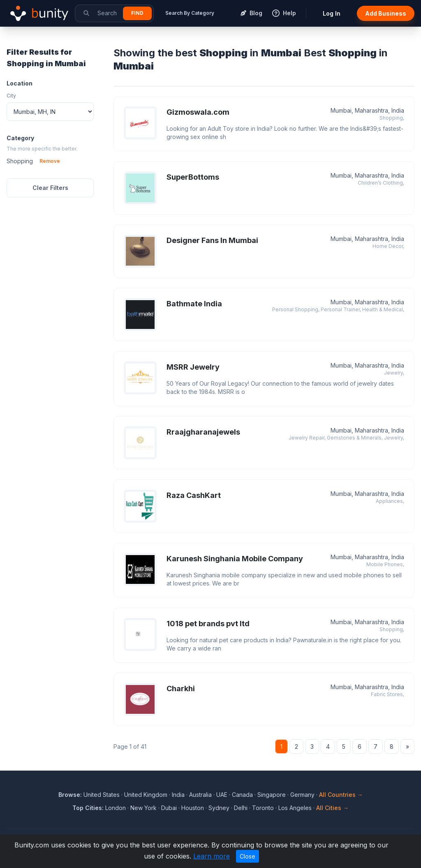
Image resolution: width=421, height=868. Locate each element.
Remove (50, 161)
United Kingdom (146, 795)
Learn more (212, 856)
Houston (193, 808)
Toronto (263, 808)
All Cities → (332, 808)
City (11, 96)
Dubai (169, 808)
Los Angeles (295, 808)
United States (102, 795)
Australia (200, 795)
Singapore (272, 795)
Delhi (241, 808)
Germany (302, 795)
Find (137, 13)
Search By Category (190, 13)
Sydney (219, 808)
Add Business (386, 13)
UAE (222, 795)
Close (248, 856)
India (178, 795)
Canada (242, 795)
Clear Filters (50, 188)
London (116, 808)
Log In (332, 13)
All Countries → (341, 795)
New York (143, 808)
